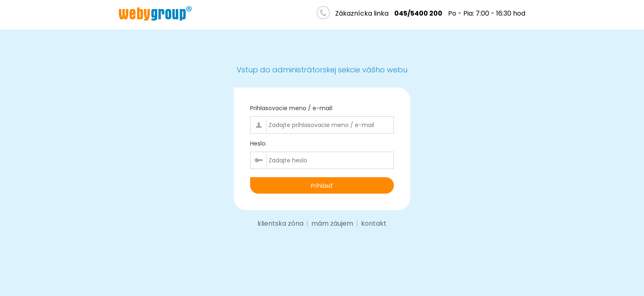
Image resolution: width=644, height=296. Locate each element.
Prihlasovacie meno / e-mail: (292, 108)
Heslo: (258, 143)
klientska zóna (281, 223)
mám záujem (332, 223)
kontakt (374, 223)
